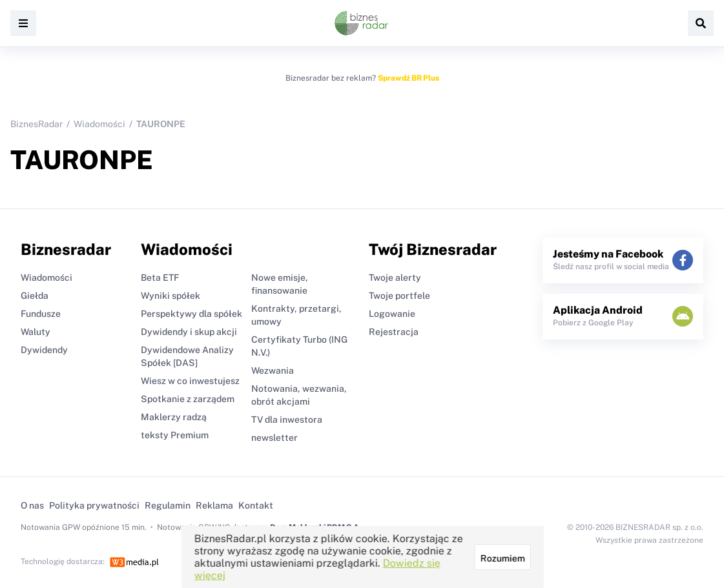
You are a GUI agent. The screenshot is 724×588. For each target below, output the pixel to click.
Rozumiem (502, 558)
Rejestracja (394, 332)
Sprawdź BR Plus (409, 78)
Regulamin (168, 505)
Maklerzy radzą (174, 417)
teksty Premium (175, 435)
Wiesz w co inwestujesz (190, 381)
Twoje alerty (395, 278)
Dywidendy (44, 350)
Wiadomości (99, 124)
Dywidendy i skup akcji (189, 332)
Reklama (214, 505)
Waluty (36, 332)
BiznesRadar (36, 124)
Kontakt (256, 505)
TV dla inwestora (287, 420)
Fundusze (41, 314)
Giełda (35, 296)
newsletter (274, 438)
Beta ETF (160, 278)
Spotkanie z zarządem (188, 399)
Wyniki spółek (171, 296)
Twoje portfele (399, 296)
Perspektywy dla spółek (191, 314)
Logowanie (392, 314)
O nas (32, 505)
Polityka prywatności (94, 505)
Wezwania (273, 370)
